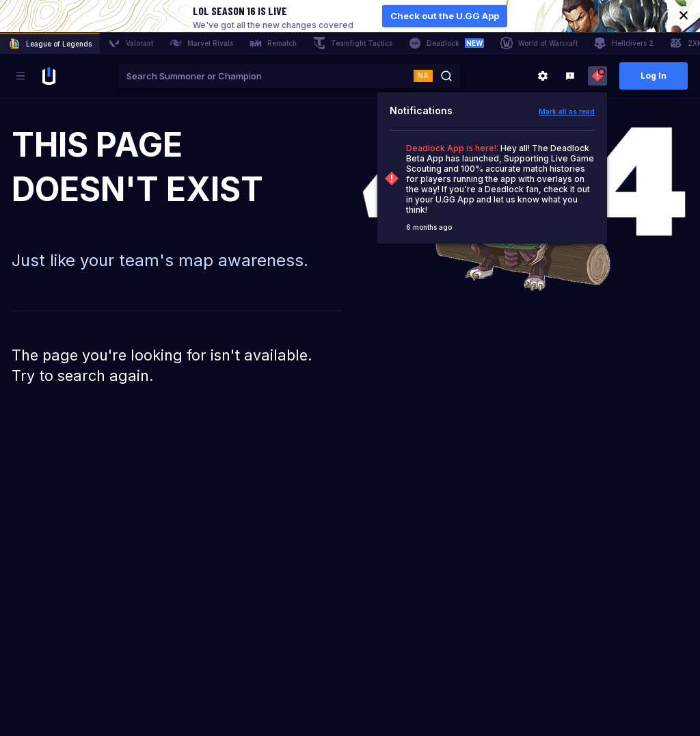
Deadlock (446, 43)
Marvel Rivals (201, 43)
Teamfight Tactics (353, 43)
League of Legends (50, 44)
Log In (654, 76)
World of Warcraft (539, 43)
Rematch (273, 43)
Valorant (131, 43)
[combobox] (266, 76)
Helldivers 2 (624, 43)
